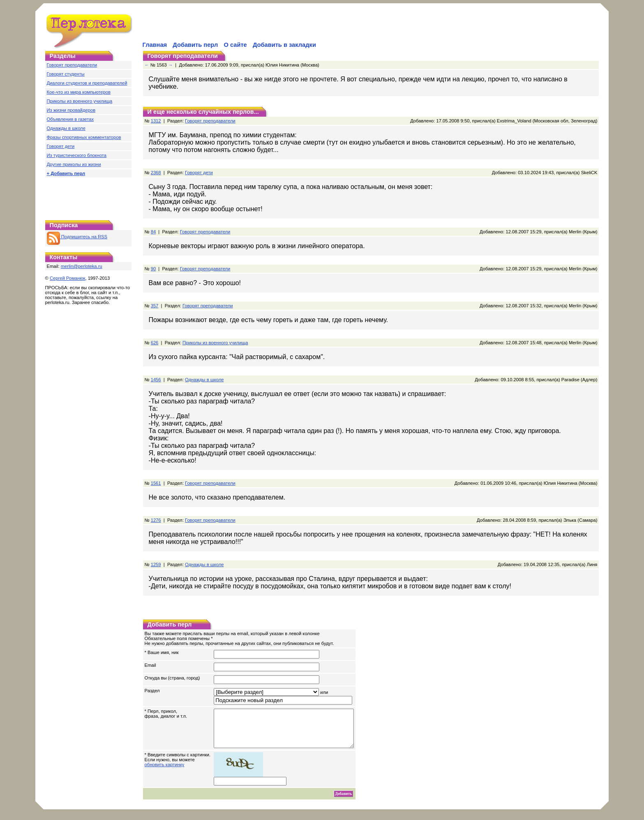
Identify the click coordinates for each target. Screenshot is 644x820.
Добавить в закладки (284, 45)
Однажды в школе (66, 128)
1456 (156, 380)
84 (153, 232)
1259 (156, 564)
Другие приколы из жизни (74, 164)
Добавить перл (195, 45)
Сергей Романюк (68, 278)
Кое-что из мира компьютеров (79, 92)
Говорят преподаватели (72, 65)
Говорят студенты (66, 74)
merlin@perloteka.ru (82, 266)
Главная (155, 45)
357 (155, 306)
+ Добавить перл (66, 173)
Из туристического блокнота (77, 155)
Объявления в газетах (70, 119)
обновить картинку (165, 772)
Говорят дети (61, 146)
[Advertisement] (238, 27)
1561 (156, 483)
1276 (156, 520)
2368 (156, 173)
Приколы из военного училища (80, 101)
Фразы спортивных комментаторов (84, 137)
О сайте (235, 45)
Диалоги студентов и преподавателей (87, 83)
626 (155, 343)
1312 (156, 121)
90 (153, 269)
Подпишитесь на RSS (77, 237)
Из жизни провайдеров (71, 110)
